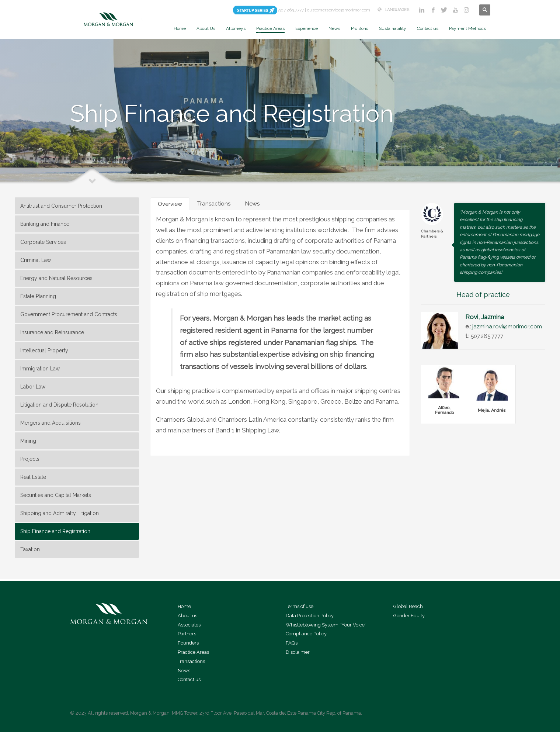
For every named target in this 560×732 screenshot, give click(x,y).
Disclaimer (298, 652)
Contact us (189, 679)
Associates (189, 625)
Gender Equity (409, 616)
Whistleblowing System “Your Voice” (326, 625)
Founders (188, 643)
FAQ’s (292, 643)
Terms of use (300, 606)
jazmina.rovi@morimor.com (507, 327)
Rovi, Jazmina (485, 317)
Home (184, 606)
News (184, 671)
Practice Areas (193, 652)
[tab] (170, 204)
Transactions (191, 661)
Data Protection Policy (310, 616)
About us (187, 616)
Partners (187, 634)
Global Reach (408, 606)
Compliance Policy (306, 634)
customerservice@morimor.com (339, 10)
